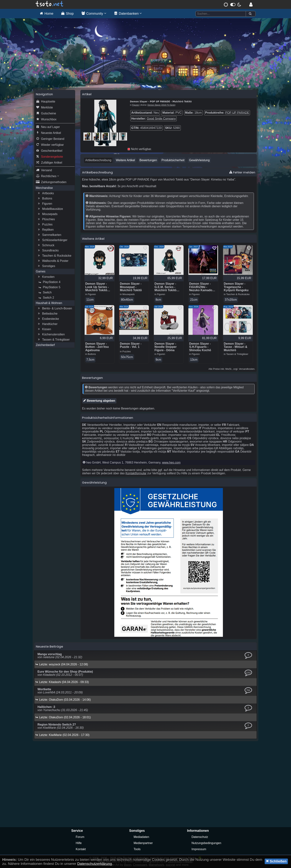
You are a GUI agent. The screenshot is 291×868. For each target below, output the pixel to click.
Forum (80, 837)
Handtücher (47, 324)
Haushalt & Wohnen (49, 303)
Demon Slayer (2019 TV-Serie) (161, 105)
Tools (137, 849)
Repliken (45, 230)
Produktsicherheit (173, 160)
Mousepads (47, 214)
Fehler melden (242, 172)
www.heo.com (171, 463)
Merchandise (44, 188)
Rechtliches (47, 176)
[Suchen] (250, 14)
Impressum (199, 849)
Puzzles (45, 225)
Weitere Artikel (125, 160)
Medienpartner (143, 843)
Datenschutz (200, 837)
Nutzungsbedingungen (206, 843)
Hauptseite (46, 102)
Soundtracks (48, 251)
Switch (45, 292)
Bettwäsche (47, 314)
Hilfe (79, 843)
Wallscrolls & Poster (53, 261)
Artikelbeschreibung (98, 160)
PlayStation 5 (49, 287)
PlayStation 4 (49, 282)
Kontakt (81, 849)
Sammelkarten (49, 235)
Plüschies (46, 219)
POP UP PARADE (237, 113)
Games (41, 271)
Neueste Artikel (48, 133)
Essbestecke (48, 319)
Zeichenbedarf (45, 345)
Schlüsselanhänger (52, 240)
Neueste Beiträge (49, 646)
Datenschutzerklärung (95, 864)
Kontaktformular (136, 473)
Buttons (45, 199)
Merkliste (44, 108)
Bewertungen (148, 160)
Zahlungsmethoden (51, 182)
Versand (44, 170)
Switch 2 (46, 298)
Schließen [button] (276, 861)
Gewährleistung (199, 160)
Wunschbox (46, 119)
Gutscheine (46, 113)
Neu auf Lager (48, 127)
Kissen (44, 329)
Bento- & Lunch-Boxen (54, 308)
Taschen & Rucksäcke (54, 256)
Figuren (45, 204)
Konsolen (46, 277)
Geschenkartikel (49, 151)
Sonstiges (46, 266)
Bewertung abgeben (99, 401)
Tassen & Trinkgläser (53, 340)
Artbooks (45, 193)
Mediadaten (141, 837)
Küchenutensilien (51, 334)
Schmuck (46, 245)
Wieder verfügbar (50, 145)
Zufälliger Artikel (49, 163)
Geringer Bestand (50, 139)
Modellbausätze (50, 209)
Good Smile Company (161, 119)
